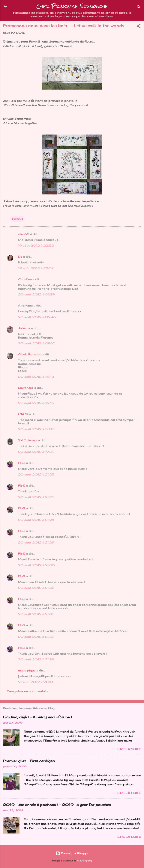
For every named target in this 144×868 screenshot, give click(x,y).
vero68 (24, 234)
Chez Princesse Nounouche (72, 6)
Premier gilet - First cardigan (29, 761)
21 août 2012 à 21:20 (36, 682)
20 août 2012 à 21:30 (36, 565)
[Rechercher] (139, 8)
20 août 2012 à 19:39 (36, 452)
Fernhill (18, 219)
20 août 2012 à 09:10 (37, 343)
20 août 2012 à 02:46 (37, 317)
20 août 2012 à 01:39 (36, 294)
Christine (25, 279)
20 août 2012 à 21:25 (36, 474)
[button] (139, 27)
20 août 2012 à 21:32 (36, 588)
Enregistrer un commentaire (28, 691)
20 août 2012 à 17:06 (36, 429)
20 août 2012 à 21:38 (36, 659)
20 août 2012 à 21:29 (36, 542)
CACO (23, 414)
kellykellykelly (84, 861)
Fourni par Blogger (72, 853)
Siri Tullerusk (28, 440)
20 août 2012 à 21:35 (36, 614)
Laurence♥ (26, 388)
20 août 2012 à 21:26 (36, 497)
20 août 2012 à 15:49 (36, 403)
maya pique (27, 670)
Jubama (24, 328)
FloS (22, 463)
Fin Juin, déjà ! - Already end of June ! (37, 717)
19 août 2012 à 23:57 (36, 268)
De (20, 257)
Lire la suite (129, 749)
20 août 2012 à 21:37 (36, 637)
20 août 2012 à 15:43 (36, 377)
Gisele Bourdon (30, 354)
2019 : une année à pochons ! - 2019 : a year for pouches (57, 805)
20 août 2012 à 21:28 (36, 520)
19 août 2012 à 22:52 (36, 246)
